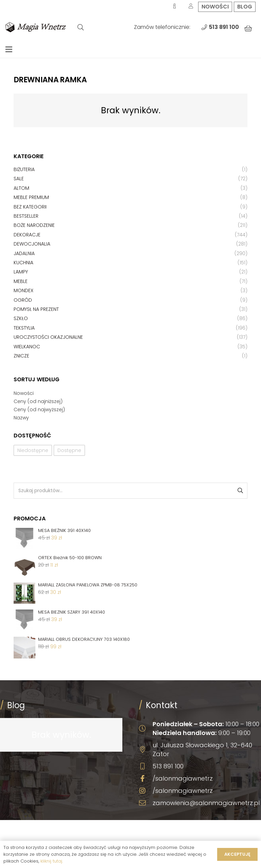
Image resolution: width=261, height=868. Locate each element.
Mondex (23, 290)
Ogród (23, 300)
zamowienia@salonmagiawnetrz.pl (206, 803)
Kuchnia (23, 263)
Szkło (21, 318)
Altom (21, 188)
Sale (19, 179)
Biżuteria (24, 169)
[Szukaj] (81, 27)
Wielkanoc (27, 347)
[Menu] (9, 49)
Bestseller (26, 216)
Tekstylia (24, 328)
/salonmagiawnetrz (183, 778)
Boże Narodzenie (34, 225)
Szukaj (240, 491)
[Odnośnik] (36, 27)
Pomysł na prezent (36, 309)
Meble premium (31, 197)
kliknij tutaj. (52, 861)
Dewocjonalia (32, 244)
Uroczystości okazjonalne (48, 337)
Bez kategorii (30, 207)
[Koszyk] (248, 29)
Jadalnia (24, 253)
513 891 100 (168, 766)
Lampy (21, 272)
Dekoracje (27, 235)
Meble (21, 281)
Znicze (21, 356)
